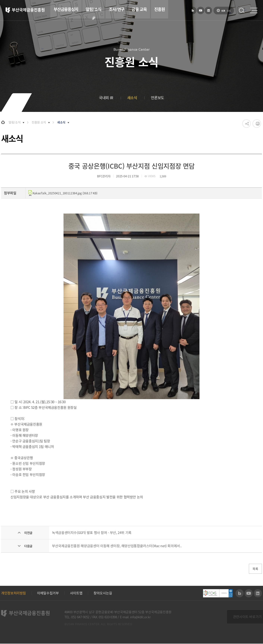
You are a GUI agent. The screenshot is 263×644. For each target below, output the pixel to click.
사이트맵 (76, 593)
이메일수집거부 (48, 593)
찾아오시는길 (103, 593)
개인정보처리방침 (14, 593)
